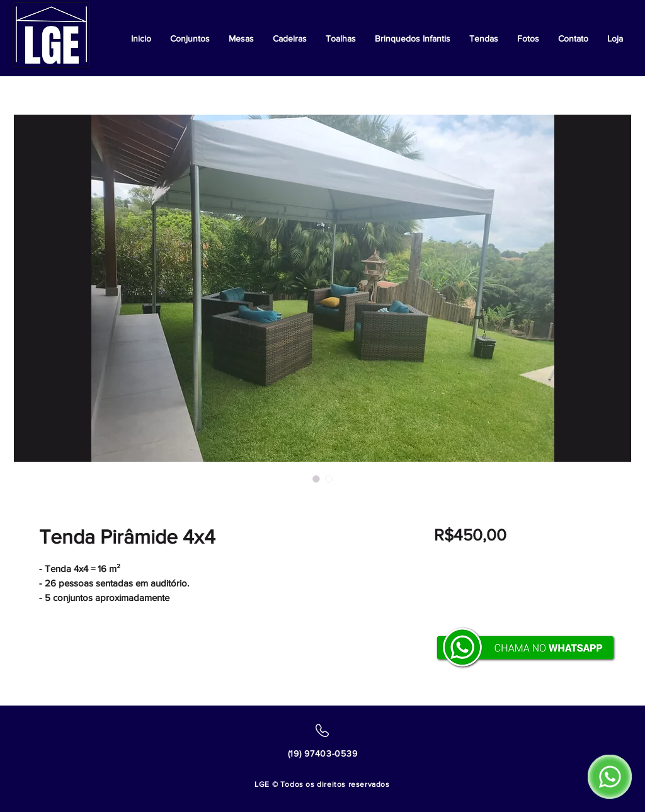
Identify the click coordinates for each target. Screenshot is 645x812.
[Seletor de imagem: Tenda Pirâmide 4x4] (316, 479)
